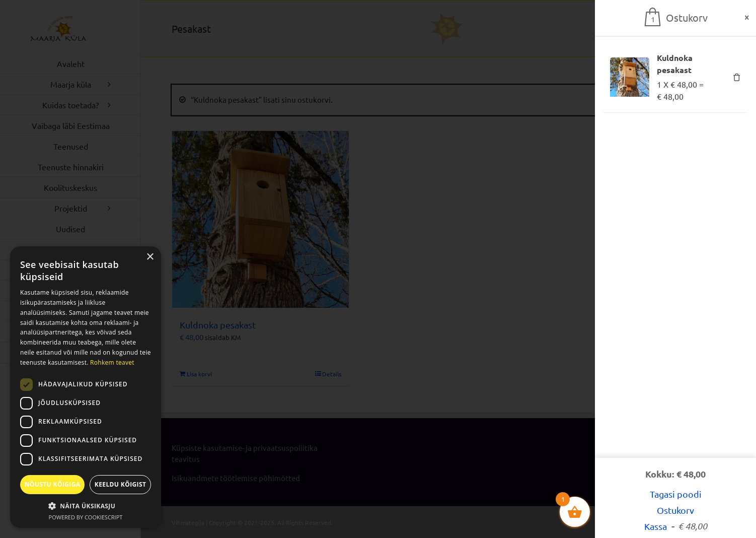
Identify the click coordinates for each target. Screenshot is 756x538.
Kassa (676, 526)
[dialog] (86, 387)
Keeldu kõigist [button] (121, 484)
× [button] (150, 257)
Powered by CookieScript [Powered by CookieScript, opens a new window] (86, 517)
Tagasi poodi (676, 494)
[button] (86, 506)
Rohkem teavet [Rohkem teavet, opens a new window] (112, 362)
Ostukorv (675, 510)
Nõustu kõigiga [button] (53, 484)
